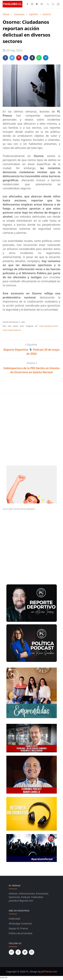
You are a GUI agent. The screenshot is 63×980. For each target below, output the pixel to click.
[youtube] (42, 4)
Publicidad (14, 919)
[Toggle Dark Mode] (48, 4)
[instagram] (32, 4)
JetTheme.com (49, 971)
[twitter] (37, 4)
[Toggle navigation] (58, 4)
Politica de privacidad (20, 933)
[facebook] (27, 4)
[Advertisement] (32, 429)
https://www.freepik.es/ (12, 330)
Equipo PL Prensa (18, 928)
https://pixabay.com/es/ (49, 326)
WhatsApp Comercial (20, 923)
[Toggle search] (53, 4)
